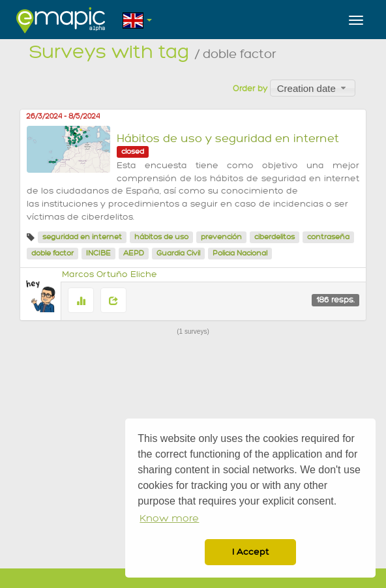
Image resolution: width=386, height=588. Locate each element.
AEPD (134, 253)
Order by (250, 89)
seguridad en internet (82, 237)
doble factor (52, 253)
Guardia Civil (178, 253)
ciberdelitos (275, 237)
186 (335, 300)
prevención (221, 237)
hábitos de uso (161, 237)
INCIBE (98, 253)
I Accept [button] (250, 552)
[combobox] (313, 88)
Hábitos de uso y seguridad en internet (228, 139)
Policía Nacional (240, 253)
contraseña (328, 237)
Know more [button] (169, 519)
